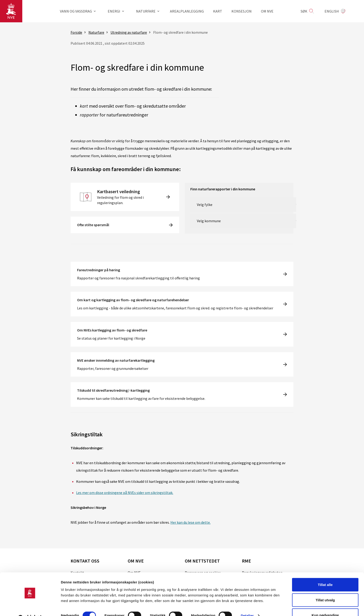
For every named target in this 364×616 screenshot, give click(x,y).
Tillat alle (325, 573)
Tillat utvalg (325, 588)
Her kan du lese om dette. (190, 522)
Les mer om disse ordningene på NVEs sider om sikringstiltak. (125, 493)
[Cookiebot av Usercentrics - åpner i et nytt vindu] (30, 607)
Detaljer (247, 604)
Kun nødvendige (325, 604)
